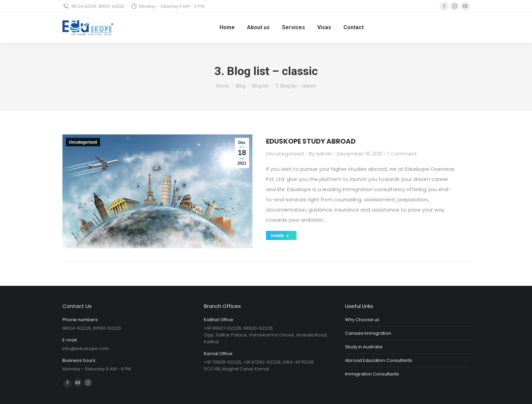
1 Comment (402, 154)
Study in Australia (364, 347)
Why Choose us (362, 320)
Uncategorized (83, 142)
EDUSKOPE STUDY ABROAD (311, 141)
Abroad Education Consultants (379, 360)
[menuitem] (227, 27)
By (320, 154)
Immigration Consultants (372, 374)
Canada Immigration (368, 333)
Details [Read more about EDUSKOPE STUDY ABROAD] (280, 236)
